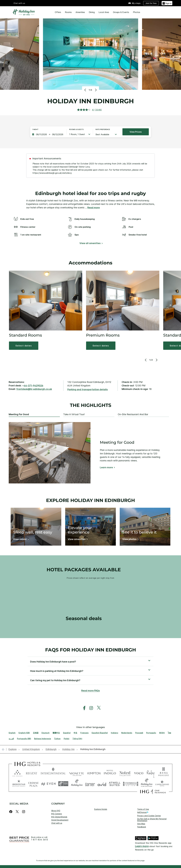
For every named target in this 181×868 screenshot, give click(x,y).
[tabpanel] (90, 453)
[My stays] (134, 3)
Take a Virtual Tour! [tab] (74, 414)
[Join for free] (151, 3)
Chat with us (57, 823)
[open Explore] (13, 749)
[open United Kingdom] (31, 749)
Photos (137, 12)
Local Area (104, 12)
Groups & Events (121, 12)
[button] (167, 3)
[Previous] (86, 90)
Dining (92, 12)
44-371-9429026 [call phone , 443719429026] (33, 386)
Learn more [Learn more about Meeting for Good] (106, 467)
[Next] (95, 90)
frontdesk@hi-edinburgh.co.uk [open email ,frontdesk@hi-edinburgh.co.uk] (34, 389)
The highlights (91, 405)
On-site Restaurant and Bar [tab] (133, 414)
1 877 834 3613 (40, 840)
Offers (58, 12)
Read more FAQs (91, 691)
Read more (94, 208)
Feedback (142, 827)
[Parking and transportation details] (88, 390)
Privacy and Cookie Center (149, 816)
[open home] (4, 749)
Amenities (80, 12)
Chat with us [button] (19, 3)
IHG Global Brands (59, 817)
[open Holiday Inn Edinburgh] (92, 749)
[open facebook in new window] (83, 708)
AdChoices (143, 812)
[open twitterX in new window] (97, 708)
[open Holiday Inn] (68, 749)
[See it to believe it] (130, 540)
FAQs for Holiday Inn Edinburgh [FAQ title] (91, 650)
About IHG (56, 811)
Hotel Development (60, 820)
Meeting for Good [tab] (19, 414)
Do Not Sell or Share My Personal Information (152, 820)
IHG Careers (57, 814)
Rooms (68, 12)
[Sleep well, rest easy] (20, 540)
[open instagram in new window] (90, 708)
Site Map (141, 824)
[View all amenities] (91, 244)
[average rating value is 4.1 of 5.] (86, 110)
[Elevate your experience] (77, 540)
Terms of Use (143, 809)
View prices (136, 132)
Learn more (142, 846)
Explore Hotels (101, 809)
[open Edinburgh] (51, 749)
